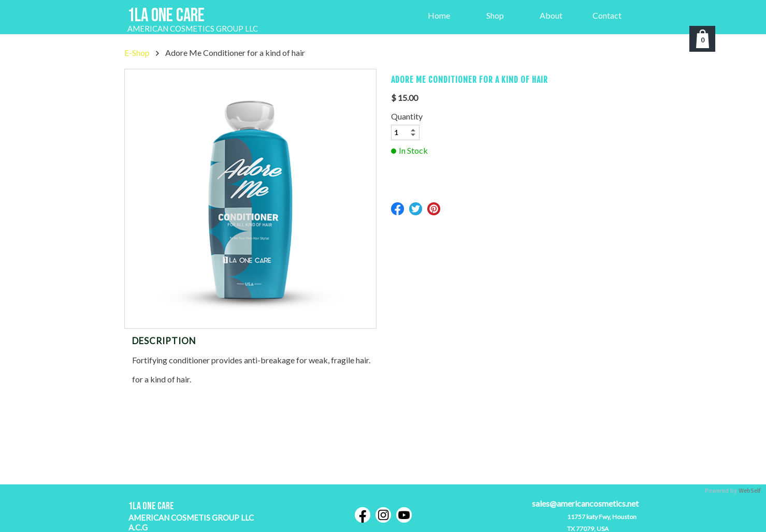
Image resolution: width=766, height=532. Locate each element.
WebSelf (750, 491)
